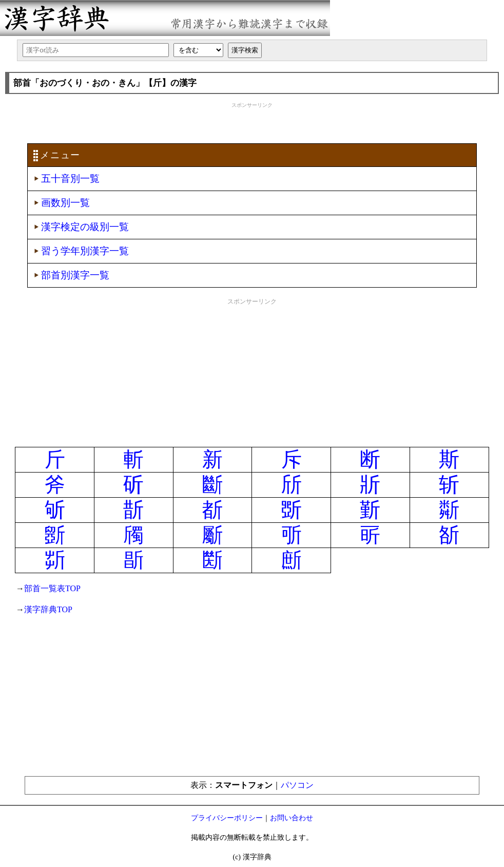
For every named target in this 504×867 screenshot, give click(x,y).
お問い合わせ (292, 818)
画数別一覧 (65, 203)
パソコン (297, 785)
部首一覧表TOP (52, 588)
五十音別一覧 (70, 178)
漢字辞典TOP (48, 609)
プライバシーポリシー (227, 818)
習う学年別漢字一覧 (85, 251)
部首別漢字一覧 (75, 275)
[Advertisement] (252, 122)
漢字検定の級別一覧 (85, 227)
